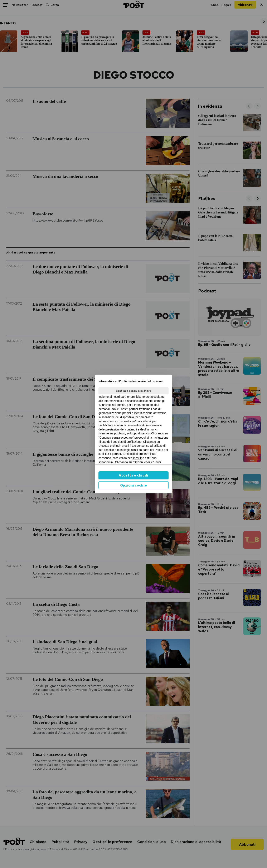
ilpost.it (137, 458)
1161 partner (113, 454)
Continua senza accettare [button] (133, 391)
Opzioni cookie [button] (134, 485)
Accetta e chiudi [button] (133, 475)
